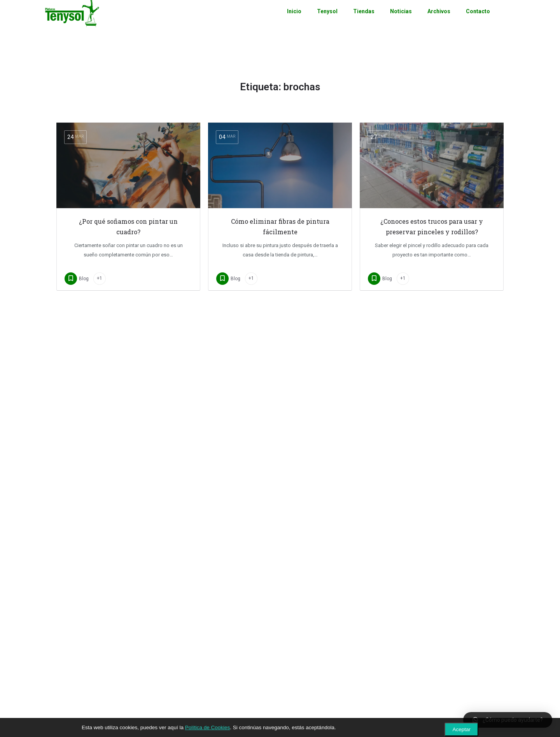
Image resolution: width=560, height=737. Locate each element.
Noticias (401, 23)
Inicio (294, 23)
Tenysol (327, 23)
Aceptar (461, 729)
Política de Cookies (208, 727)
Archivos (439, 23)
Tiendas (364, 23)
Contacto (478, 23)
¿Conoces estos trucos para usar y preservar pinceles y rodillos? (432, 226)
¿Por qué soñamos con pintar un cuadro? (128, 226)
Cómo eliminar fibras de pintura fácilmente (280, 226)
